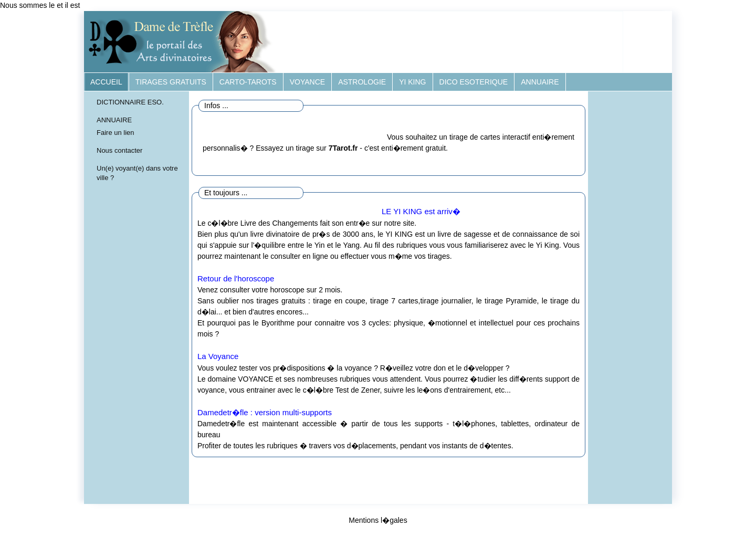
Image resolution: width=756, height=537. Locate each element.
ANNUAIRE (540, 82)
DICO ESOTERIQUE (474, 82)
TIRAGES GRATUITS (171, 82)
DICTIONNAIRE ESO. (130, 102)
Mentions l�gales (378, 520)
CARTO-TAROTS (248, 82)
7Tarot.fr (343, 148)
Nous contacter (119, 150)
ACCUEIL (106, 82)
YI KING (412, 82)
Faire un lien (115, 133)
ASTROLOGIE (362, 82)
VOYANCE (307, 82)
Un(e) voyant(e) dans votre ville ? (137, 173)
